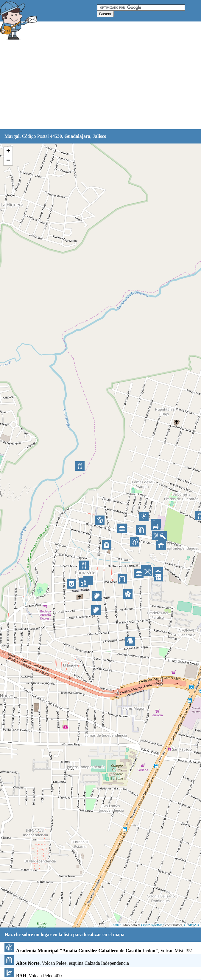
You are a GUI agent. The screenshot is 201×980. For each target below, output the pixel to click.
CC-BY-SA (192, 925)
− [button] (8, 161)
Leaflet (116, 925)
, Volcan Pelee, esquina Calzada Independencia (67, 963)
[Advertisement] (101, 86)
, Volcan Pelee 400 (33, 976)
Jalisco (99, 136)
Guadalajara (77, 136)
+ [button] (8, 152)
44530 (56, 136)
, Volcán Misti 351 (99, 951)
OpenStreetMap (153, 925)
